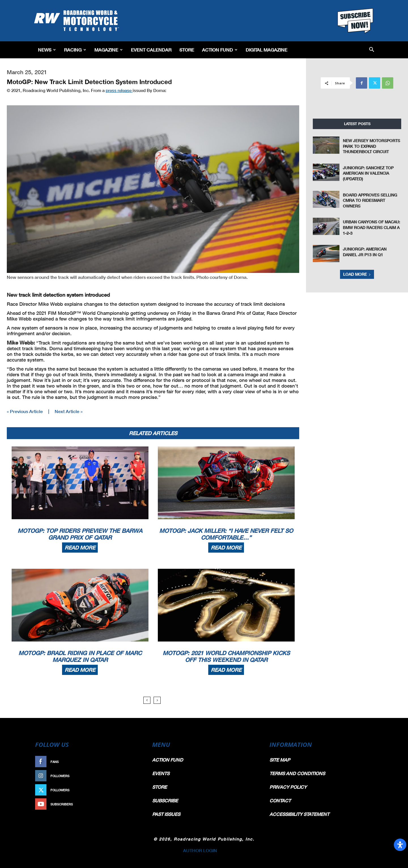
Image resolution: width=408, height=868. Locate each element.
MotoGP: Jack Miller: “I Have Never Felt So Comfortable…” (226, 534)
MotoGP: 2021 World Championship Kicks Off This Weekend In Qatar (226, 656)
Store (187, 50)
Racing (75, 50)
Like (135, 762)
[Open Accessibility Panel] (400, 845)
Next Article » (69, 411)
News (47, 50)
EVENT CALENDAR (151, 50)
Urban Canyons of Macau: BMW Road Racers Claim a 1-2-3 (371, 227)
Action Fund (220, 50)
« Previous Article (25, 411)
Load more (357, 274)
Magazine (109, 50)
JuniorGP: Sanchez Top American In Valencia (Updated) (368, 173)
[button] (372, 50)
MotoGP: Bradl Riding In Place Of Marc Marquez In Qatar (80, 656)
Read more (80, 548)
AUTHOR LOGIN (200, 850)
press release (119, 90)
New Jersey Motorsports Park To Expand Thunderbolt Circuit (371, 146)
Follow (132, 776)
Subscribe (129, 804)
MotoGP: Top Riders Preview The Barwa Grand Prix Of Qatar (80, 534)
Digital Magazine (266, 50)
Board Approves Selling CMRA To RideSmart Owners (370, 200)
